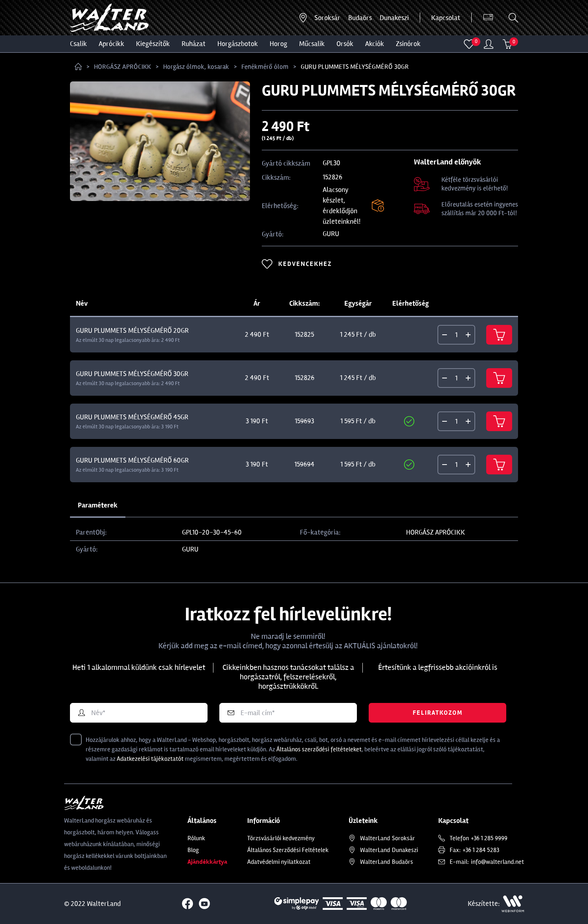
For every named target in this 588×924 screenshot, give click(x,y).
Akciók (375, 44)
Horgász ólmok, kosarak (196, 67)
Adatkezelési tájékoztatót (150, 759)
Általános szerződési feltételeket (319, 749)
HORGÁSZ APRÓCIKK (122, 67)
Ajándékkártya (207, 862)
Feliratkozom (438, 713)
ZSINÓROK (408, 44)
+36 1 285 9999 (489, 838)
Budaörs (360, 18)
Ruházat (194, 44)
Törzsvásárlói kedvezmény (281, 838)
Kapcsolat (446, 18)
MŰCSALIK (312, 44)
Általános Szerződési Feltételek (288, 850)
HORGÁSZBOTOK (238, 44)
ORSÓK (345, 44)
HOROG (278, 44)
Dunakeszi (394, 18)
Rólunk (196, 838)
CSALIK (78, 44)
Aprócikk (111, 44)
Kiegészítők (153, 44)
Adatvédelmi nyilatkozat (279, 862)
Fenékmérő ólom (265, 67)
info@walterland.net (497, 862)
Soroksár (327, 18)
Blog (193, 850)
